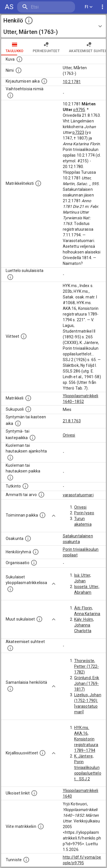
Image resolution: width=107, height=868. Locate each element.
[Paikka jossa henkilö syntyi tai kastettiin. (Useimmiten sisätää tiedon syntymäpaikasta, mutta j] (33, 438)
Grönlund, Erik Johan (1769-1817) (87, 683)
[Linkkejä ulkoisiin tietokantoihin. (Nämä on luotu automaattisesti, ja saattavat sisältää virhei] (34, 793)
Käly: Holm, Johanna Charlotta (84, 625)
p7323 (78, 132)
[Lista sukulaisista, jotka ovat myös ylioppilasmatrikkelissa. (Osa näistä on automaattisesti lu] (10, 589)
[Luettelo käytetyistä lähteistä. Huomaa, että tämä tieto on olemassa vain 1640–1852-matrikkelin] (24, 336)
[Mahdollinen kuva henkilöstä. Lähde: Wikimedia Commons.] (19, 59)
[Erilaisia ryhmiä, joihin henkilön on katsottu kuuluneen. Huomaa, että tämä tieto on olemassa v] (36, 552)
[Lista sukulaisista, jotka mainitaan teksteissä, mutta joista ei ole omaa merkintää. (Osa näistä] (39, 619)
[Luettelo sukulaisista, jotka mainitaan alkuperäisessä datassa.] (10, 277)
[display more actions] (102, 7)
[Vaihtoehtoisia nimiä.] (10, 95)
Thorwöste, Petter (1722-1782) (87, 666)
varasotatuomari (78, 495)
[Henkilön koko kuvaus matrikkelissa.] (38, 183)
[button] (53, 26)
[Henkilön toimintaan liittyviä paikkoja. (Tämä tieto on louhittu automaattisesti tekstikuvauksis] (43, 515)
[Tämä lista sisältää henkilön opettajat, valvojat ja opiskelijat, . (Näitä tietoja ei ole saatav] (10, 648)
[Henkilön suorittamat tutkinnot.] (25, 486)
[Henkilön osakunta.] (28, 539)
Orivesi (69, 435)
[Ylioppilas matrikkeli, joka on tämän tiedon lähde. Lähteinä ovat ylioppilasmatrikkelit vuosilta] (28, 398)
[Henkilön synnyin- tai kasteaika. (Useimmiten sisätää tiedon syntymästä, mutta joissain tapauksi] (18, 423)
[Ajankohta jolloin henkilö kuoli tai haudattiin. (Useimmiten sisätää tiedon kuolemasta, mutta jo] (10, 458)
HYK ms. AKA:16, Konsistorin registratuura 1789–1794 (86, 739)
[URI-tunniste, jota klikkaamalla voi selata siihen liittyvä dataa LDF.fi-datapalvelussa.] (26, 860)
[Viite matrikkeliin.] (41, 826)
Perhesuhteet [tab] (46, 47)
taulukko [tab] (15, 47)
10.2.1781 (72, 82)
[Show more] (54, 516)
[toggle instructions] (29, 21)
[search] (46, 7)
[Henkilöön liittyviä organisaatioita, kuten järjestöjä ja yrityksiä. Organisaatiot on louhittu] (34, 563)
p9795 (79, 110)
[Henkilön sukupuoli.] (28, 409)
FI (89, 7)
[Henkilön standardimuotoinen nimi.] (19, 70)
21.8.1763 (72, 421)
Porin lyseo (84, 513)
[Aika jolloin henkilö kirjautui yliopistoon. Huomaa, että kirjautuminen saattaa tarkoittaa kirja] (44, 81)
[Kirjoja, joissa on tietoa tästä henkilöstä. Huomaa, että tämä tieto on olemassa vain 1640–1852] (43, 753)
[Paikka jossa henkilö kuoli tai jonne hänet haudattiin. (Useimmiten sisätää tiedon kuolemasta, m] (10, 478)
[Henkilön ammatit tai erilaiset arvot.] (41, 495)
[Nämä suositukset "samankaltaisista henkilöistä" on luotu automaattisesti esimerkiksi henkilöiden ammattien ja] (10, 689)
